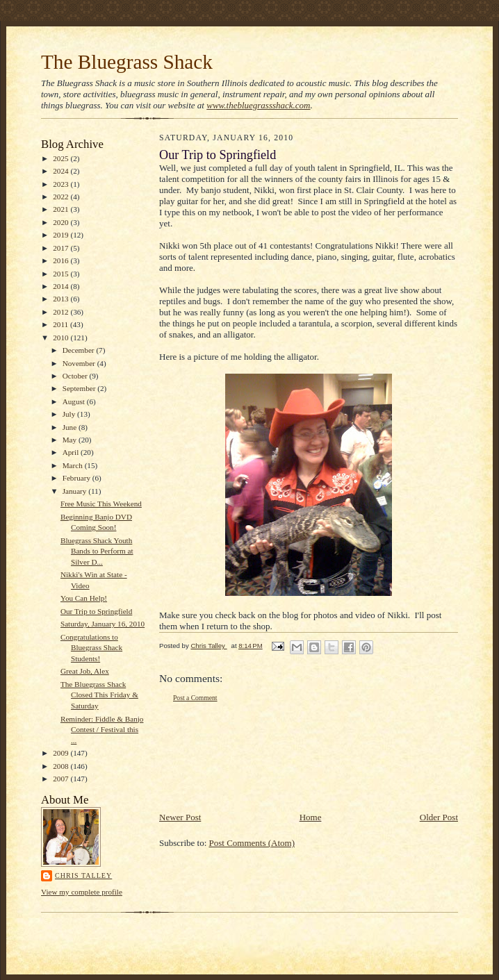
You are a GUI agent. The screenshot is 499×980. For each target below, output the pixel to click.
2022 (62, 197)
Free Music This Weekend (101, 504)
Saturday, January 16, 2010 (103, 624)
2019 (62, 235)
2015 (62, 274)
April (72, 452)
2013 (62, 299)
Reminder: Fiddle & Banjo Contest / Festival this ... (102, 730)
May (71, 440)
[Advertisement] (210, 757)
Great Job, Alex (85, 671)
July (70, 414)
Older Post (439, 817)
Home (311, 817)
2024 (62, 171)
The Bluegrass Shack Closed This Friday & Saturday (99, 695)
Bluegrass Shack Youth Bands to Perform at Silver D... (97, 551)
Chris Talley (83, 875)
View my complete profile (82, 892)
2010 (62, 338)
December (80, 350)
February (77, 478)
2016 (62, 260)
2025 (62, 158)
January (76, 491)
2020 (62, 222)
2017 (62, 248)
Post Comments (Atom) (252, 843)
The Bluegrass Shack (127, 62)
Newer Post (180, 817)
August (75, 401)
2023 (62, 184)
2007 (62, 779)
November (80, 363)
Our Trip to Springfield (96, 611)
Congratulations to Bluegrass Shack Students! (91, 648)
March (74, 465)
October (76, 376)
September (80, 388)
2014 (62, 286)
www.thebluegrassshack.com (258, 105)
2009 (62, 753)
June (71, 427)
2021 (62, 209)
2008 (62, 766)
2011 (62, 324)
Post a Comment (195, 698)
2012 (62, 312)
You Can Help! (84, 598)
